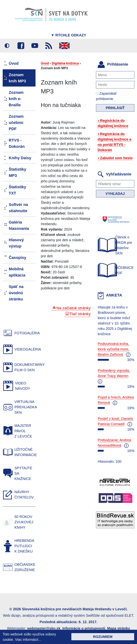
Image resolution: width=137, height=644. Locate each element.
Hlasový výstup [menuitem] (16, 243)
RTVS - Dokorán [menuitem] (17, 143)
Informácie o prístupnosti (84, 628)
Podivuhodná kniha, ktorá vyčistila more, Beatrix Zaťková (114, 349)
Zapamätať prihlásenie (106, 96)
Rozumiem (103, 637)
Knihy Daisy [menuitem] (20, 158)
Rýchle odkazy (68, 35)
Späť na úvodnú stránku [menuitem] (16, 293)
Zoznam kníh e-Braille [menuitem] (16, 99)
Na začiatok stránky (73, 308)
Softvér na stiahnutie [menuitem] (18, 208)
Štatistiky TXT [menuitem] (17, 190)
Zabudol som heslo (116, 158)
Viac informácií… (28, 640)
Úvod (45, 63)
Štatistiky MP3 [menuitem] (17, 172)
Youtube (35, 46)
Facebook (21, 46)
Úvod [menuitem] (14, 63)
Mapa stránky (119, 628)
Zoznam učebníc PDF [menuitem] (16, 123)
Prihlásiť (115, 108)
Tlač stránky (80, 314)
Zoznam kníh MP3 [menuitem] (17, 78)
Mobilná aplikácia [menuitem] (17, 272)
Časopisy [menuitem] (17, 258)
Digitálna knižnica (65, 63)
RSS (49, 46)
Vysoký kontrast (7, 46)
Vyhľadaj (115, 194)
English (64, 46)
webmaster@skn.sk (44, 628)
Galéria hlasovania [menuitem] (19, 225)
